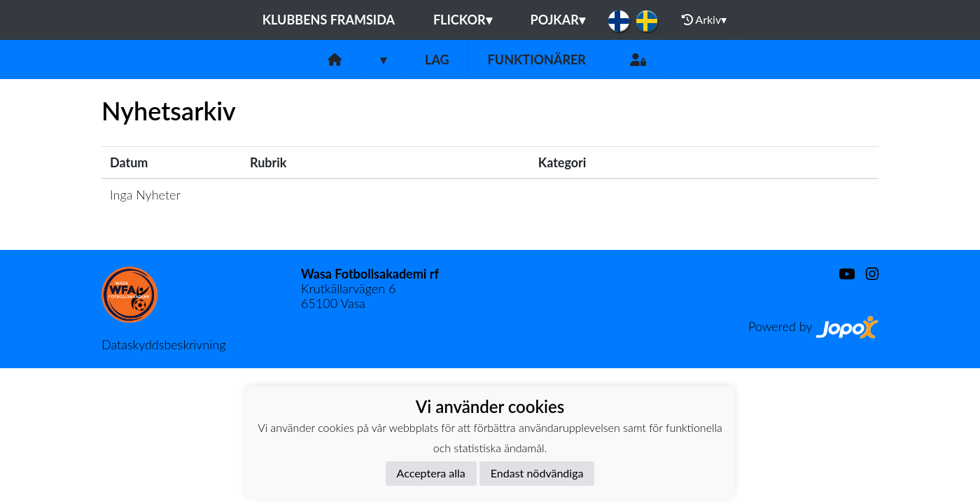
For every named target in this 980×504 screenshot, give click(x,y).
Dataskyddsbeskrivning (163, 344)
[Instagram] (867, 274)
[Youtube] (841, 274)
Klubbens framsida (329, 20)
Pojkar (558, 20)
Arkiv (704, 20)
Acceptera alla (431, 473)
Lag (437, 59)
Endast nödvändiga (537, 473)
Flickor (463, 20)
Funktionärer (537, 59)
